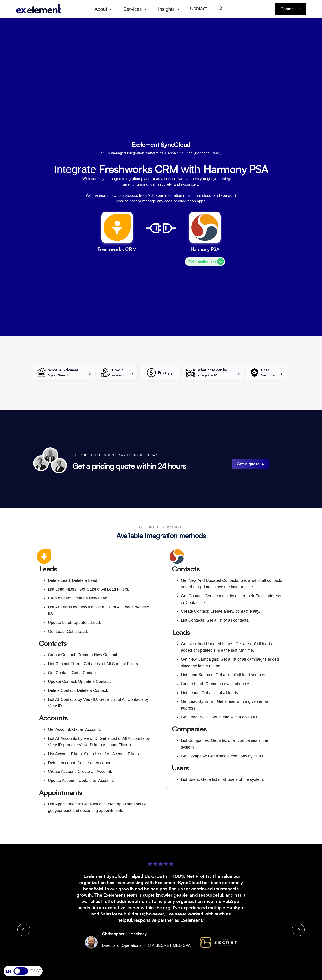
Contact (198, 8)
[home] (52, 9)
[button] (105, 9)
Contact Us (290, 9)
